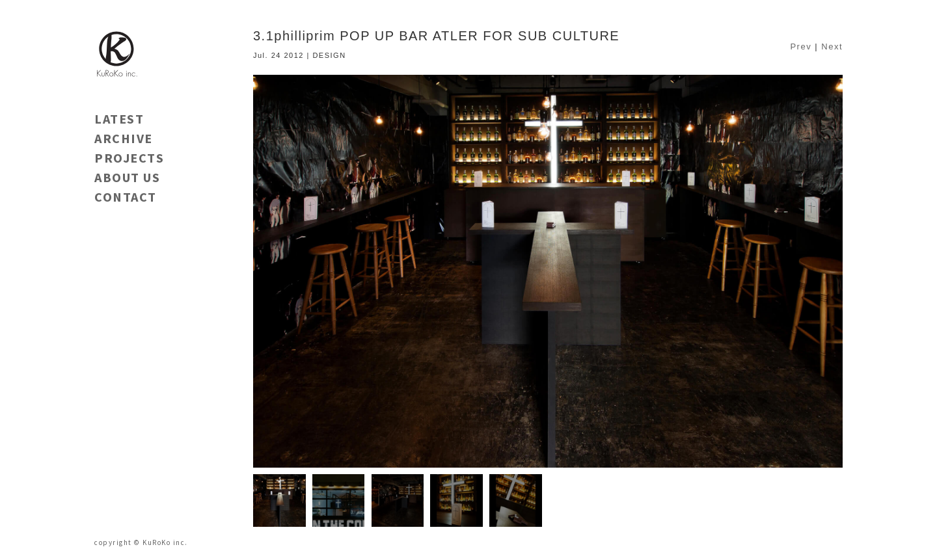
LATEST (119, 119)
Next (832, 47)
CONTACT (126, 197)
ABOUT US (127, 177)
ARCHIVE (124, 138)
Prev (801, 47)
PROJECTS (129, 158)
